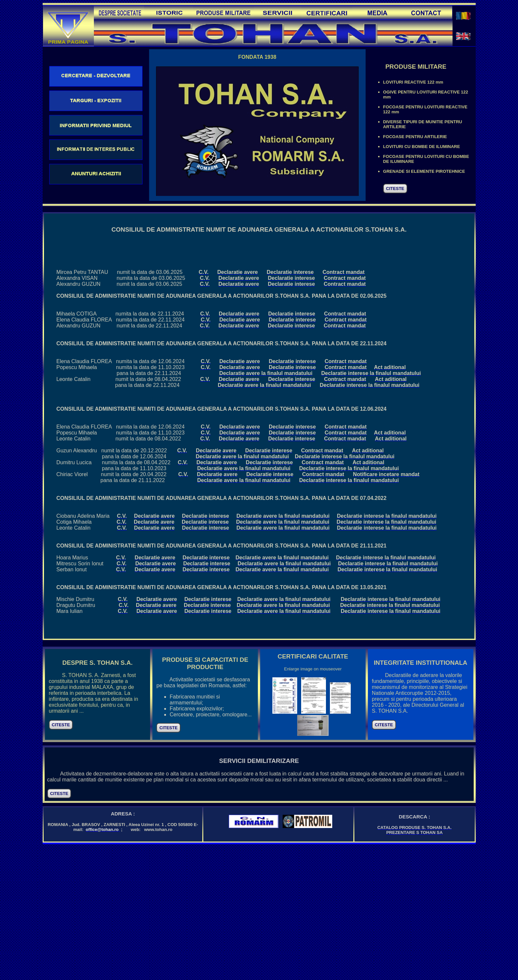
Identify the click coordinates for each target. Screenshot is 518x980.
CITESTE (395, 188)
